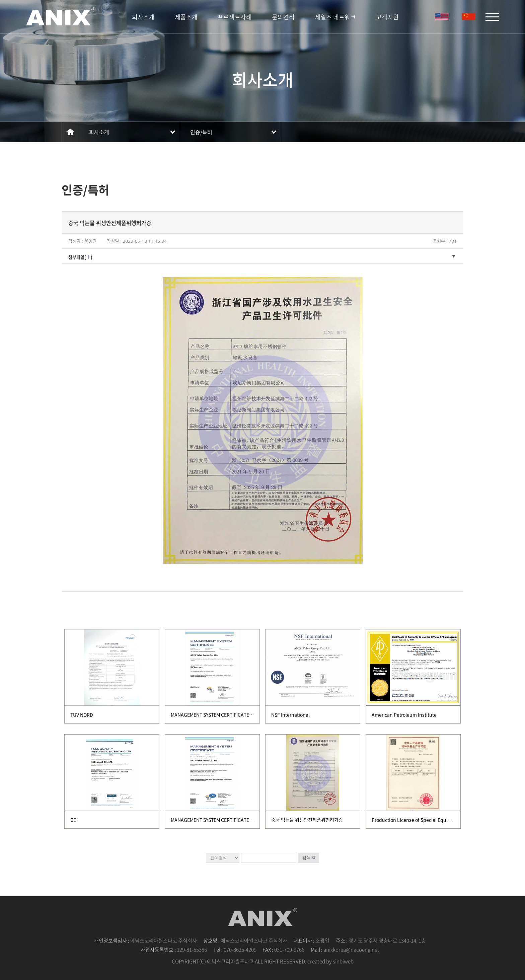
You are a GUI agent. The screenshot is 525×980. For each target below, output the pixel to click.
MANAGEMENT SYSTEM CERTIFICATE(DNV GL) (220, 714)
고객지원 (387, 17)
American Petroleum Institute (404, 714)
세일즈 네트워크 (335, 17)
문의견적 (283, 17)
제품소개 (186, 17)
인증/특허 (201, 132)
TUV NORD (82, 714)
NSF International (290, 714)
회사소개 (143, 17)
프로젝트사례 (235, 17)
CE (73, 820)
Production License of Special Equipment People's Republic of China (447, 820)
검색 (306, 858)
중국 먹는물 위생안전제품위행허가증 (307, 820)
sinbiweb (343, 961)
